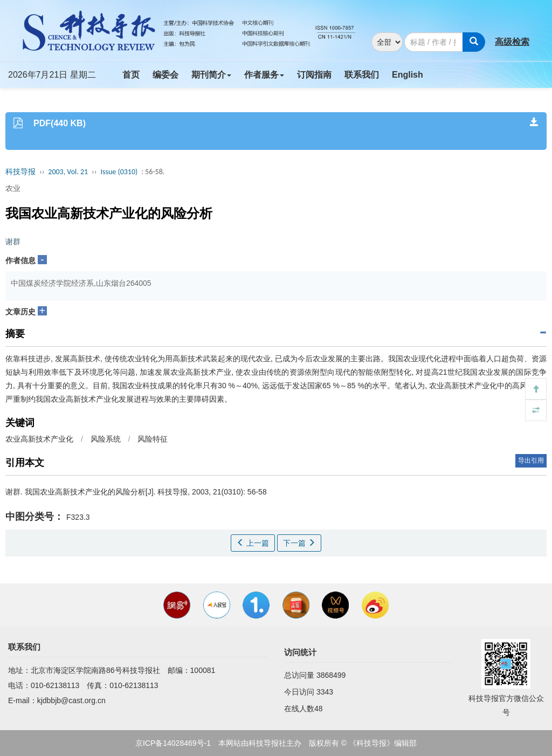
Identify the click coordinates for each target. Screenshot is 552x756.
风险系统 (106, 439)
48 (319, 709)
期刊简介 (211, 75)
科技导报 (20, 172)
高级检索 (512, 42)
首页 (131, 75)
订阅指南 (314, 75)
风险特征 (153, 439)
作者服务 (264, 75)
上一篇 (253, 543)
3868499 (331, 675)
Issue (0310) (119, 172)
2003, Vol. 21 (68, 172)
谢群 (13, 242)
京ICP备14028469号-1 (173, 743)
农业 (13, 188)
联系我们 (362, 75)
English (408, 75)
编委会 (165, 75)
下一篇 (299, 543)
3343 (325, 692)
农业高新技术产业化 (39, 439)
